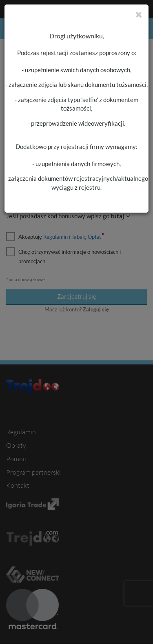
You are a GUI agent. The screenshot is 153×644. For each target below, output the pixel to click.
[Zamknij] (139, 14)
